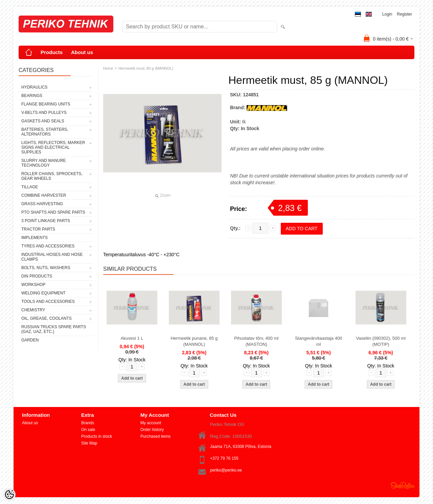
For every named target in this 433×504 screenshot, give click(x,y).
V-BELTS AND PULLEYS (44, 113)
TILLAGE (30, 187)
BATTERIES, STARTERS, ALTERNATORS (45, 132)
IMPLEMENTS (35, 238)
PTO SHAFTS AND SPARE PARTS (53, 212)
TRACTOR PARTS (38, 229)
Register (404, 14)
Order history (152, 430)
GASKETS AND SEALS (43, 121)
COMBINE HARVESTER (44, 195)
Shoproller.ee (403, 485)
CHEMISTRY (33, 310)
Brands (88, 423)
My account (151, 423)
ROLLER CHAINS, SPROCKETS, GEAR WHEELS (52, 176)
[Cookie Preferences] (9, 495)
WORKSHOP (33, 285)
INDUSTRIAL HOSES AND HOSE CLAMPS (52, 257)
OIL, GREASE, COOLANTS (47, 318)
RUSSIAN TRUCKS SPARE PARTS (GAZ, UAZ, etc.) (54, 329)
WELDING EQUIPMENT (43, 293)
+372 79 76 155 (224, 458)
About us (82, 52)
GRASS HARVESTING (42, 204)
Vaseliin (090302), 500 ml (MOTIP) (381, 341)
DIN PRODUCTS (37, 276)
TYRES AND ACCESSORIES (48, 246)
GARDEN (30, 340)
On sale (88, 430)
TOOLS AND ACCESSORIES (48, 302)
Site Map (89, 443)
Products (52, 52)
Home (108, 68)
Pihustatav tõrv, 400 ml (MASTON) (256, 341)
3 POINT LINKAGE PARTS (46, 221)
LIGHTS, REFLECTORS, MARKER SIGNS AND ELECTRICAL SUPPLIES (53, 147)
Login (387, 14)
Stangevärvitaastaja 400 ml (318, 341)
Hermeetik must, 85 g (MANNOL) (146, 68)
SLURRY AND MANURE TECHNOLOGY (44, 163)
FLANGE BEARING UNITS (46, 104)
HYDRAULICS (34, 87)
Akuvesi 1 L (132, 338)
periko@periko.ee (226, 470)
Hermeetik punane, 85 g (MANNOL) (194, 341)
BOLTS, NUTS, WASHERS (46, 268)
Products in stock (97, 436)
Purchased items (155, 436)
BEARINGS (32, 96)
